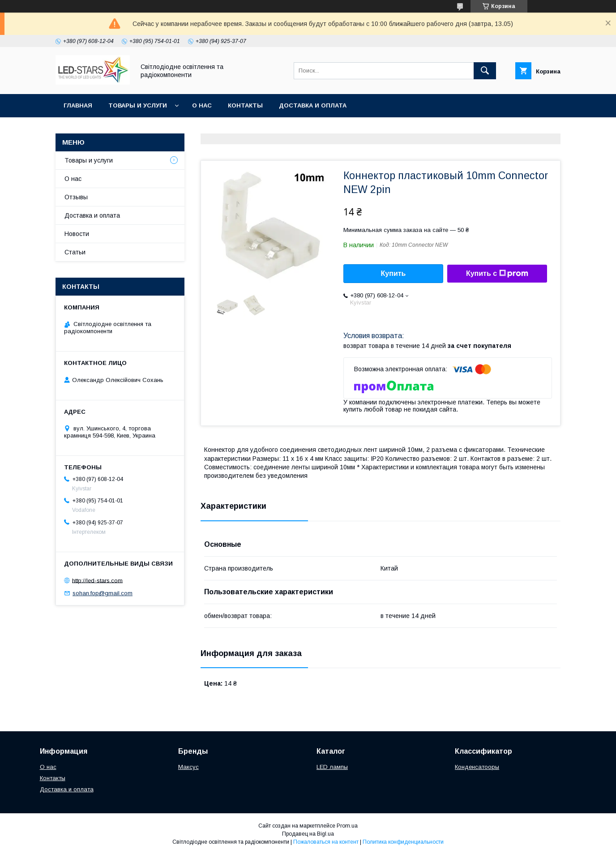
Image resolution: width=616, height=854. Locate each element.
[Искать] (485, 71)
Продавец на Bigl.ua (308, 834)
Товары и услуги (138, 105)
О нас (202, 105)
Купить (394, 273)
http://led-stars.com (97, 580)
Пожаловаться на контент (326, 842)
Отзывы (76, 197)
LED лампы (332, 767)
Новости (77, 234)
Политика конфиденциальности (403, 842)
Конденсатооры (477, 767)
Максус (188, 767)
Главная (78, 105)
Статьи (75, 252)
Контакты (245, 105)
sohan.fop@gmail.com (103, 593)
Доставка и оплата (313, 105)
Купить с (497, 274)
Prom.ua (347, 826)
